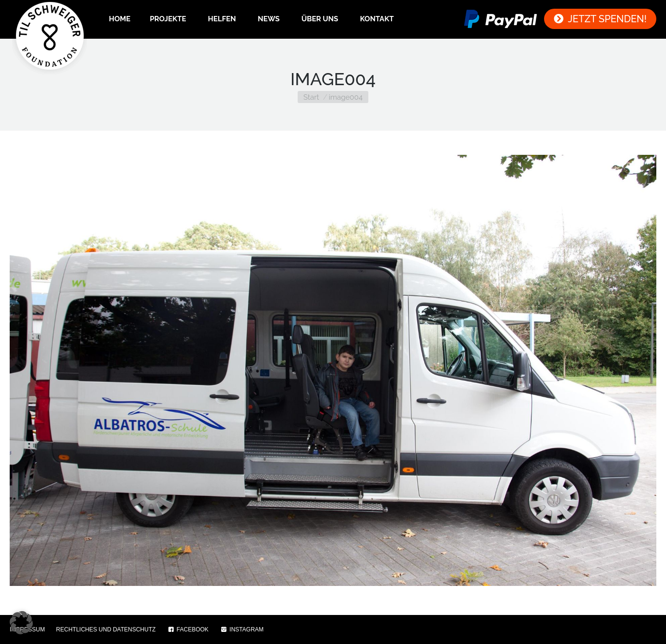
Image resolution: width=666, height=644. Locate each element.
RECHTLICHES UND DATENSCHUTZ (106, 629)
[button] (21, 623)
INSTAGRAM (242, 629)
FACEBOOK (188, 629)
